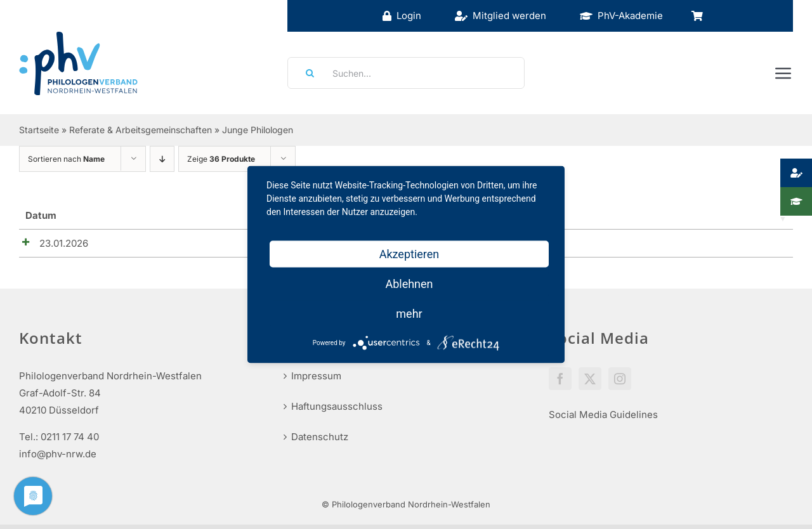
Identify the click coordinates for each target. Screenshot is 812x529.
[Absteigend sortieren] (162, 159)
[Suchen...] (406, 73)
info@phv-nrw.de (58, 458)
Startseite (39, 130)
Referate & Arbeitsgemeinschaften (141, 130)
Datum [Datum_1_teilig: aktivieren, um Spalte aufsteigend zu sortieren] (41, 215)
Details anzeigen (741, 246)
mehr (409, 314)
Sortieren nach (66, 159)
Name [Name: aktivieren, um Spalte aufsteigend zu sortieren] (111, 215)
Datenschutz (320, 441)
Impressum (316, 380)
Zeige (221, 159)
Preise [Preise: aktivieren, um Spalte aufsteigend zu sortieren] (612, 215)
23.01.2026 (50, 243)
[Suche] (306, 73)
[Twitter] (590, 383)
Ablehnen (409, 284)
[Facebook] (560, 383)
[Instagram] (620, 383)
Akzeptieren (409, 254)
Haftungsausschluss (337, 411)
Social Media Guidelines (603, 419)
